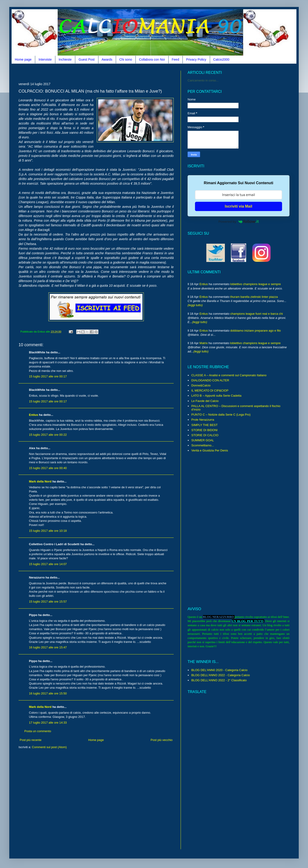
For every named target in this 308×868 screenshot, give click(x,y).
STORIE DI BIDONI (204, 430)
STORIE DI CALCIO (205, 435)
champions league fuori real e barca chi (256, 314)
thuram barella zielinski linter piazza (254, 297)
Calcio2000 (221, 59)
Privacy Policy (196, 59)
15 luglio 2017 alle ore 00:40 (48, 468)
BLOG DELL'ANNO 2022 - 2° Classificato (219, 680)
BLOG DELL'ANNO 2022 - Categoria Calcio (220, 675)
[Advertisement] (103, 72)
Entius (34, 415)
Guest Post (86, 59)
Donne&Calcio (201, 385)
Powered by (239, 221)
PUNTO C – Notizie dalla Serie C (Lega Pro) (221, 415)
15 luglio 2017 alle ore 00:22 (48, 435)
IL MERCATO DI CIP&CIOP (210, 390)
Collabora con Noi (152, 59)
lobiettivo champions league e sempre (255, 284)
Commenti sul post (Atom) (49, 747)
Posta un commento (38, 731)
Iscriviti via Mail (239, 206)
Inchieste (65, 59)
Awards (107, 59)
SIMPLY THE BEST (204, 425)
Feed (176, 59)
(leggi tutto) (195, 305)
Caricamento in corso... (203, 80)
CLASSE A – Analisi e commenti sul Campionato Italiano (229, 375)
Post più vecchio (162, 740)
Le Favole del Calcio (205, 401)
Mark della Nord (40, 481)
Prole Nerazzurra (203, 420)
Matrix (203, 343)
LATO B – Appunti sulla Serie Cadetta (216, 396)
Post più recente (31, 740)
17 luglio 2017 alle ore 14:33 (48, 723)
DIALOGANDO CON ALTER (210, 380)
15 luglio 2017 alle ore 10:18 (48, 531)
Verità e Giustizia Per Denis (210, 450)
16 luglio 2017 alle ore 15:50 (48, 693)
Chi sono (126, 59)
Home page (23, 59)
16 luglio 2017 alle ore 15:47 (48, 647)
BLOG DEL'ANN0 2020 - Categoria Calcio (219, 670)
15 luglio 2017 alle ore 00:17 (48, 376)
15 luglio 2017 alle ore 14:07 (48, 564)
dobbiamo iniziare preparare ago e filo (255, 331)
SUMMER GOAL (203, 440)
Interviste (45, 59)
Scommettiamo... (203, 445)
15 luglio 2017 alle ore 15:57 (48, 602)
